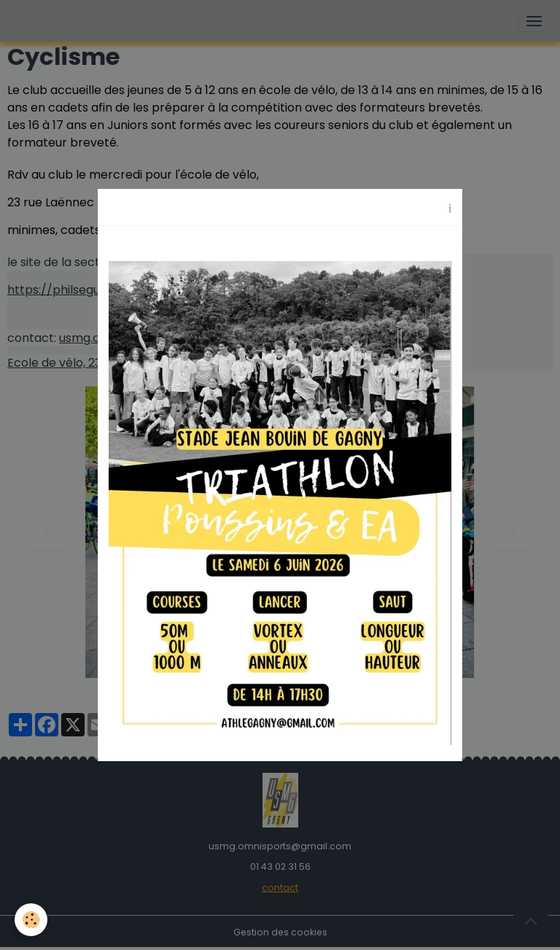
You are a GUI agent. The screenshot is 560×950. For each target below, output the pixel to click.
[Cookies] (31, 920)
